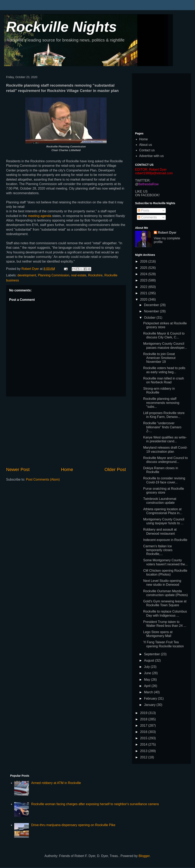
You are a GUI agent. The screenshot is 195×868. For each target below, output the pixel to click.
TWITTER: (143, 180)
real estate (79, 275)
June (148, 673)
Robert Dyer (167, 233)
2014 (144, 744)
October (150, 318)
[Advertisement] (66, 431)
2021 (144, 293)
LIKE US (141, 191)
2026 (144, 261)
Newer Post (18, 469)
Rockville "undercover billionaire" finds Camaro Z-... (162, 427)
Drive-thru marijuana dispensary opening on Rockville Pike (73, 825)
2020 (144, 299)
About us (146, 145)
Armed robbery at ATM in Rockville (56, 783)
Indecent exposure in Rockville (165, 540)
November (152, 311)
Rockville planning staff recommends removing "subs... (161, 403)
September (152, 654)
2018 (144, 719)
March (149, 692)
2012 (144, 757)
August (149, 660)
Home (67, 469)
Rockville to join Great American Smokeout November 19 (159, 358)
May (148, 680)
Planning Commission (54, 275)
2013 (144, 751)
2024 (144, 274)
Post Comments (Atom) (43, 479)
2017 (144, 726)
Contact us (147, 150)
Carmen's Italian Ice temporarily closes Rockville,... (158, 550)
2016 (144, 732)
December (152, 305)
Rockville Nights (61, 27)
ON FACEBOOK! (147, 195)
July (147, 667)
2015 (144, 738)
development (27, 275)
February (151, 698)
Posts (143, 210)
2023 (144, 280)
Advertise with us (151, 156)
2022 (144, 287)
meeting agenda (40, 216)
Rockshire (95, 275)
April (148, 686)
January (150, 705)
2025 (144, 268)
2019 (144, 713)
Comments (147, 217)
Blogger (144, 856)
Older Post (115, 469)
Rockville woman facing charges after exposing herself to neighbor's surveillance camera (95, 804)
